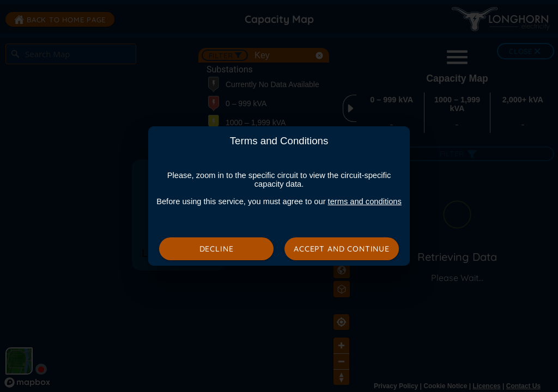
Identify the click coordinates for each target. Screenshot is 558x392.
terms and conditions (365, 201)
